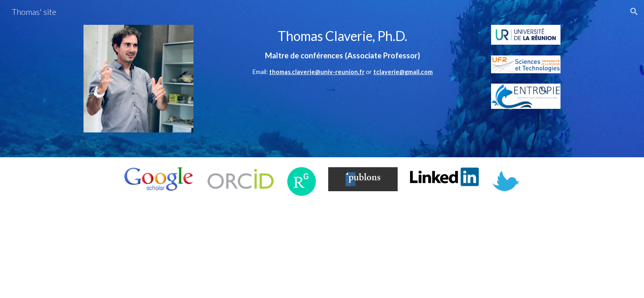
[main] (342, 55)
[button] (634, 12)
